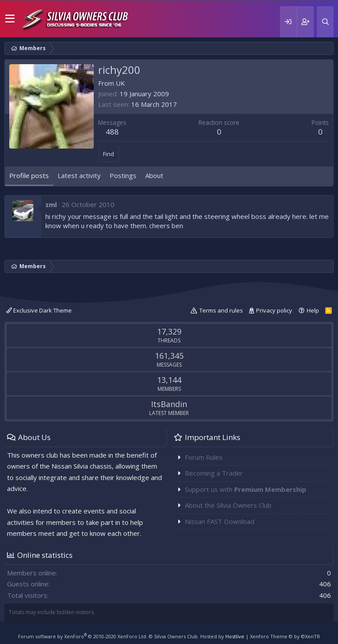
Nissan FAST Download (220, 521)
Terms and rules (221, 310)
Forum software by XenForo (83, 636)
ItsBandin (169, 404)
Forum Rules (204, 457)
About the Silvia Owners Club (228, 505)
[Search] (325, 22)
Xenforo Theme (285, 636)
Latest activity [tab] (79, 175)
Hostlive (235, 636)
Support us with (246, 489)
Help (313, 310)
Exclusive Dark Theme (39, 310)
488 (112, 132)
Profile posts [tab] (29, 175)
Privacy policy (274, 310)
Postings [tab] (123, 175)
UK (120, 83)
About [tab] (154, 175)
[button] (10, 19)
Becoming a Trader (214, 473)
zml (51, 204)
